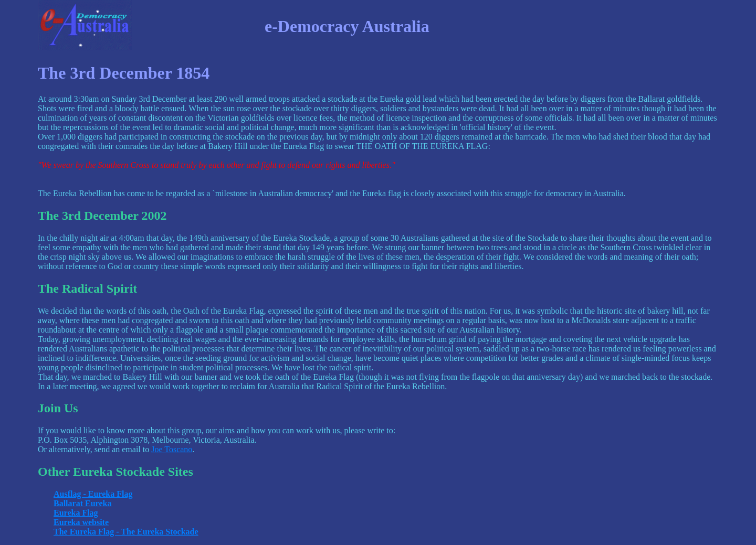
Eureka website (81, 522)
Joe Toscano (172, 449)
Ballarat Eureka (82, 503)
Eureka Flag (76, 513)
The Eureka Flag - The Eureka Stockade (126, 532)
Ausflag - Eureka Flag (93, 494)
